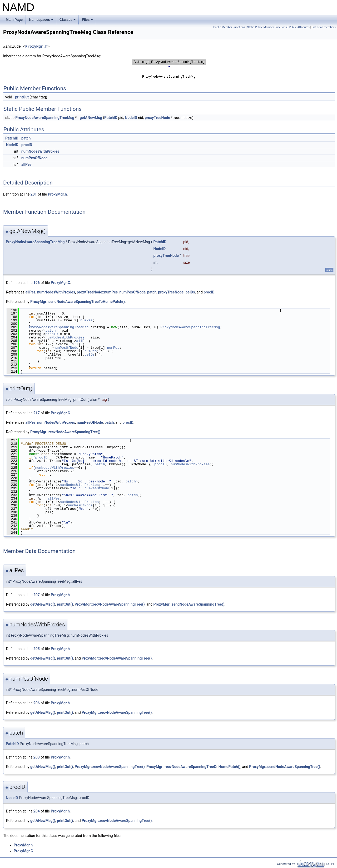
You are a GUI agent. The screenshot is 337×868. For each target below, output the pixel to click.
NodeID (131, 118)
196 (37, 283)
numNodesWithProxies (40, 151)
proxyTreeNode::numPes (97, 292)
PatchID (111, 118)
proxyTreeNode (157, 118)
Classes (68, 21)
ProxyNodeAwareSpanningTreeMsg (45, 118)
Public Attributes (299, 27)
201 (34, 194)
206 (37, 703)
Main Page (14, 20)
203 (37, 757)
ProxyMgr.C (60, 283)
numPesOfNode (34, 158)
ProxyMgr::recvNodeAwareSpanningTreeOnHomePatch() (193, 767)
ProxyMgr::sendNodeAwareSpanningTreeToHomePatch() (78, 302)
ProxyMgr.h (36, 46)
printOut (22, 97)
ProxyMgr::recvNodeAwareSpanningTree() (65, 432)
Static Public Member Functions (267, 27)
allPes (26, 164)
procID (27, 145)
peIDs (90, 355)
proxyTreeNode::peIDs (177, 292)
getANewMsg (91, 118)
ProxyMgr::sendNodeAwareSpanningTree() (189, 604)
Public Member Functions (229, 27)
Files (88, 21)
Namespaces (41, 21)
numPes (86, 320)
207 (37, 595)
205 (37, 649)
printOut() (65, 604)
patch (26, 138)
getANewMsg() (43, 604)
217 (37, 413)
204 (37, 811)
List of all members (324, 27)
